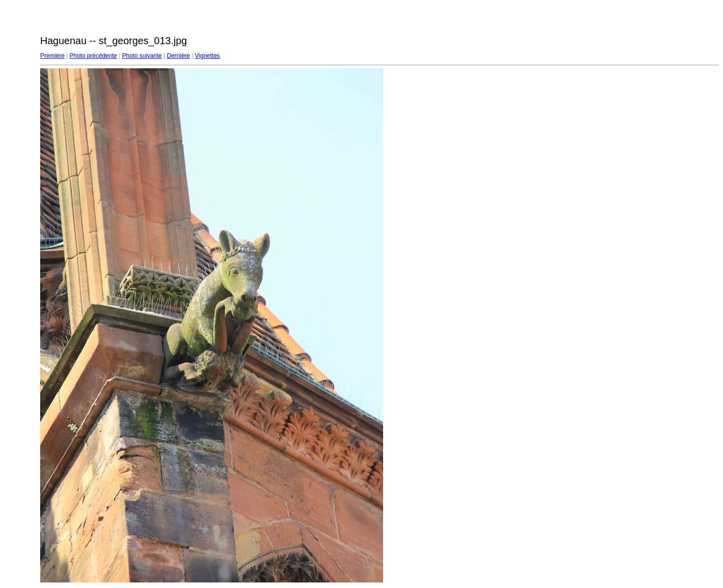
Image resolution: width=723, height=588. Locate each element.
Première (52, 56)
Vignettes (207, 56)
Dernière (178, 56)
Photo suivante (142, 56)
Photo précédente (93, 56)
